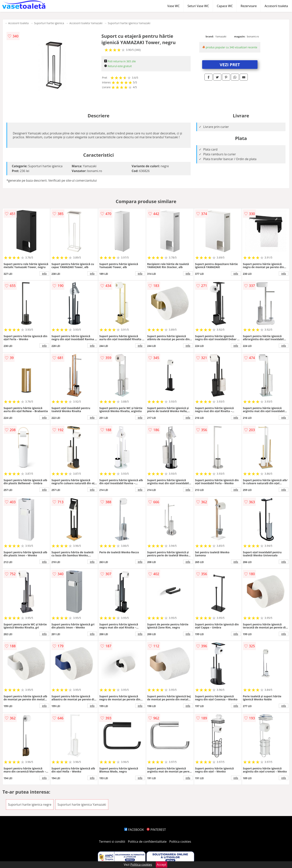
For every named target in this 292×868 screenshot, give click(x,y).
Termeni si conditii (112, 842)
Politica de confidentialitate (147, 842)
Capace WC (225, 6)
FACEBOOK (134, 830)
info (44, 273)
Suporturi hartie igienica (49, 23)
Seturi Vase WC (198, 6)
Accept (162, 865)
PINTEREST (156, 830)
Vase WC (173, 6)
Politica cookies (180, 842)
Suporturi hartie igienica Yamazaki (129, 23)
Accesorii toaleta (276, 6)
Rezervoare (249, 6)
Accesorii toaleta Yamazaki (86, 23)
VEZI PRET (230, 64)
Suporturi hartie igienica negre (30, 805)
